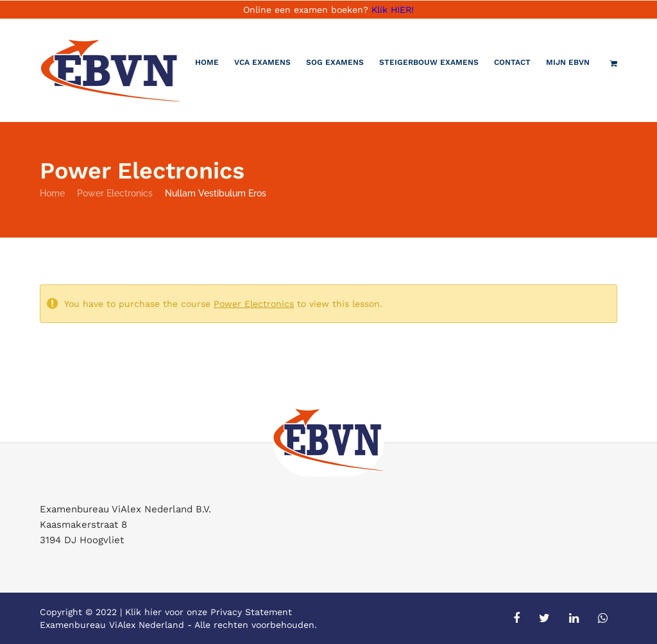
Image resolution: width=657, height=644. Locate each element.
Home (207, 62)
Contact (512, 62)
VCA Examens (262, 62)
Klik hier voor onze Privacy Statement (209, 612)
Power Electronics (115, 193)
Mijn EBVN (568, 62)
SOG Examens (335, 62)
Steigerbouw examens (429, 62)
